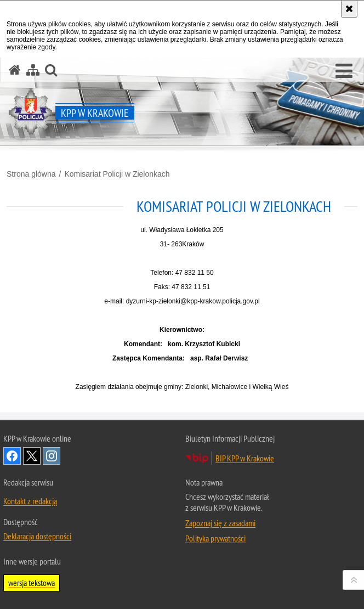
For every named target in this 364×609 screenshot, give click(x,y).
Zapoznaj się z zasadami (220, 523)
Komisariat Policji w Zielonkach (117, 174)
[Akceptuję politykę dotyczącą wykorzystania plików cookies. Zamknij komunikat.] (349, 9)
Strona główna (31, 174)
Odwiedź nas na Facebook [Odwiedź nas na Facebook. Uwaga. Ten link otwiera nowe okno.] (12, 456)
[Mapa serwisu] (33, 70)
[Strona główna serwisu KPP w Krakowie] (15, 70)
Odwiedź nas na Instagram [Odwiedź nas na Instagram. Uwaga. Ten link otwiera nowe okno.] (52, 456)
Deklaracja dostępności (37, 536)
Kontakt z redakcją (30, 501)
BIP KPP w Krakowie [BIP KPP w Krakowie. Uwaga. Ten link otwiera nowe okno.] (245, 458)
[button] (344, 71)
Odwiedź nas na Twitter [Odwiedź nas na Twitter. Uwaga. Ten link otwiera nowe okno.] (32, 456)
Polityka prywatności (215, 538)
